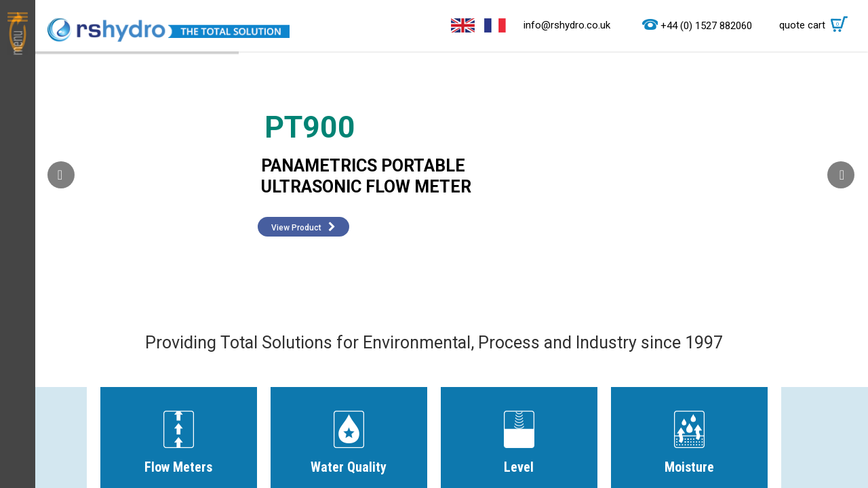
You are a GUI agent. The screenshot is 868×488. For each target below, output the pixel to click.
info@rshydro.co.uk (567, 25)
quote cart (817, 25)
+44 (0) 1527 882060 (706, 26)
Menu (18, 244)
